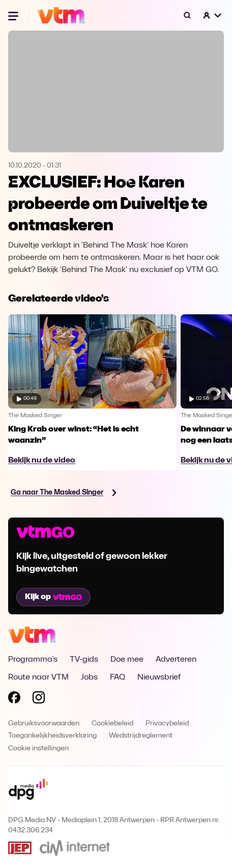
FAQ (118, 677)
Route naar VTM (38, 677)
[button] (213, 15)
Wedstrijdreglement (141, 736)
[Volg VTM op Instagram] (39, 699)
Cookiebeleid (112, 724)
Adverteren (176, 660)
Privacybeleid (167, 724)
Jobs (89, 677)
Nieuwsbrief (159, 677)
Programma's (33, 660)
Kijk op (53, 597)
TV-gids (84, 660)
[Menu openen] (14, 15)
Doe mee (127, 660)
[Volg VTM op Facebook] (14, 699)
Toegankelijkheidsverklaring (52, 736)
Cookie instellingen (38, 749)
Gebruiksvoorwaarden (44, 724)
